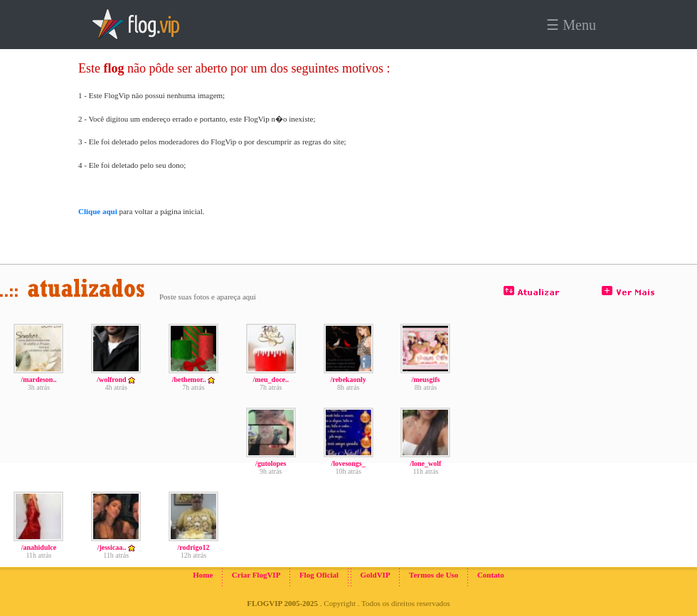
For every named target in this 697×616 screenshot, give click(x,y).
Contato (491, 575)
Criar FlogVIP (256, 575)
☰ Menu (571, 25)
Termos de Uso (433, 575)
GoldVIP (375, 575)
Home (203, 575)
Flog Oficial (319, 575)
